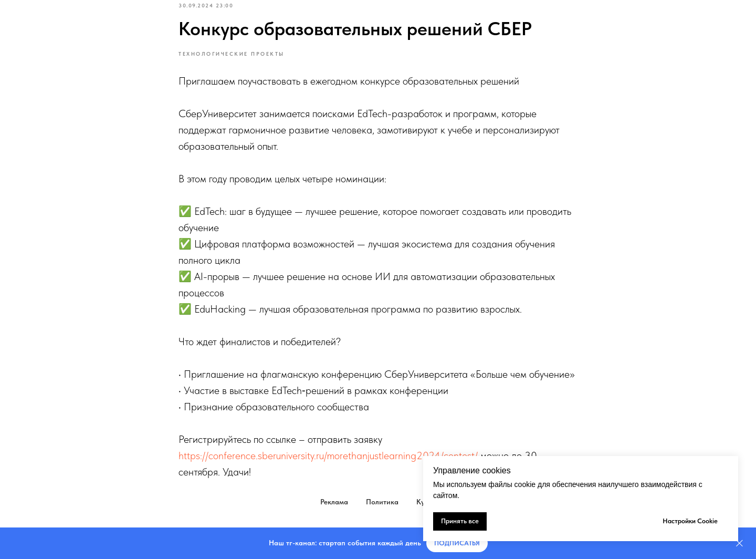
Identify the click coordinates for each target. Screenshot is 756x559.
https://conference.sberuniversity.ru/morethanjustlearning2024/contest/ (328, 456)
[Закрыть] (739, 544)
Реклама (334, 502)
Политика (382, 502)
